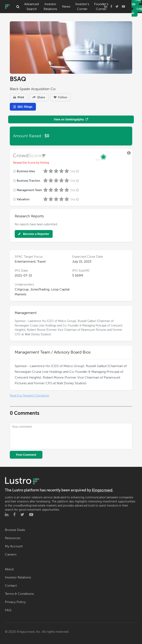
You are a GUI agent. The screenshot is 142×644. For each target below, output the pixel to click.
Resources (13, 538)
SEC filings (23, 107)
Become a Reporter (34, 234)
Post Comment (26, 455)
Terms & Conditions (19, 594)
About (9, 569)
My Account (14, 546)
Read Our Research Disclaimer (30, 396)
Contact (11, 586)
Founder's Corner (101, 7)
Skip (75, 171)
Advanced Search (32, 7)
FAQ (8, 610)
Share (39, 97)
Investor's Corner (82, 7)
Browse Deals (15, 530)
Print (19, 97)
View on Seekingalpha (71, 119)
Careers (11, 554)
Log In (137, 11)
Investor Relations (50, 7)
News (66, 7)
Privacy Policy (15, 602)
